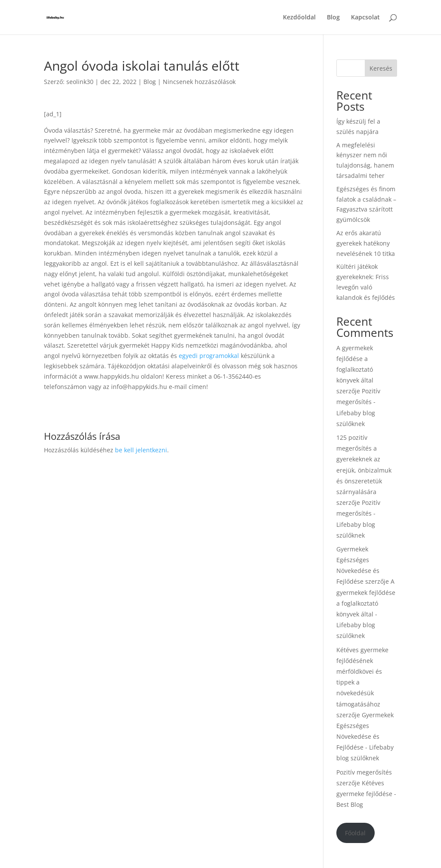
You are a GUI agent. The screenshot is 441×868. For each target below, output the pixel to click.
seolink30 (80, 82)
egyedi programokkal (208, 356)
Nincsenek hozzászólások (199, 82)
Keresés (381, 68)
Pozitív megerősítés (364, 772)
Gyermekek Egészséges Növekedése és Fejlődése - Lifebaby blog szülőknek (365, 737)
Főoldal (355, 833)
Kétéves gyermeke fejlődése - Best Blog (366, 794)
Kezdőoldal (299, 18)
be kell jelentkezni (141, 450)
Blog (333, 18)
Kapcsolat (365, 18)
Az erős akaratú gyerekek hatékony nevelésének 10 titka (366, 243)
